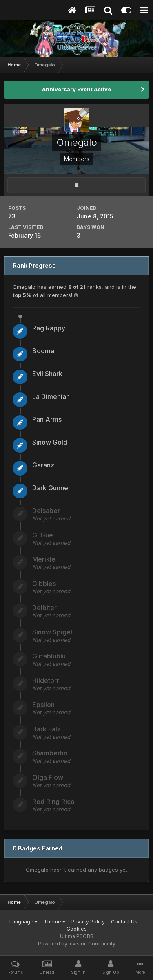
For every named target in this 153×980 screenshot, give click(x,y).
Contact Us (124, 922)
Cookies (77, 929)
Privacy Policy (88, 922)
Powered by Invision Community (77, 944)
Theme (54, 922)
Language (23, 922)
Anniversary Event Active (76, 89)
